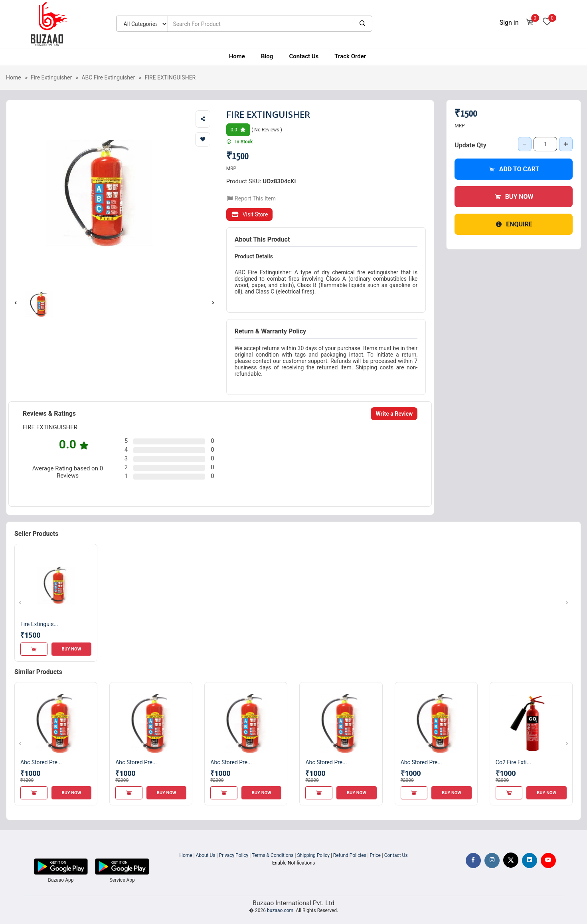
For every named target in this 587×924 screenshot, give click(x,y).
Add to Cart (514, 169)
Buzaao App (61, 880)
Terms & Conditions (273, 855)
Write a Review (394, 414)
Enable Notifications (293, 863)
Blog (267, 56)
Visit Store (250, 214)
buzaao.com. (281, 910)
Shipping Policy (313, 855)
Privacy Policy (233, 855)
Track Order (350, 56)
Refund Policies (350, 855)
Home (237, 56)
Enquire (514, 224)
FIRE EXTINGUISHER (170, 77)
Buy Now (514, 197)
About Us (206, 855)
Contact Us (304, 56)
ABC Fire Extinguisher (108, 77)
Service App (122, 880)
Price (375, 855)
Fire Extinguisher (51, 77)
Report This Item (251, 198)
